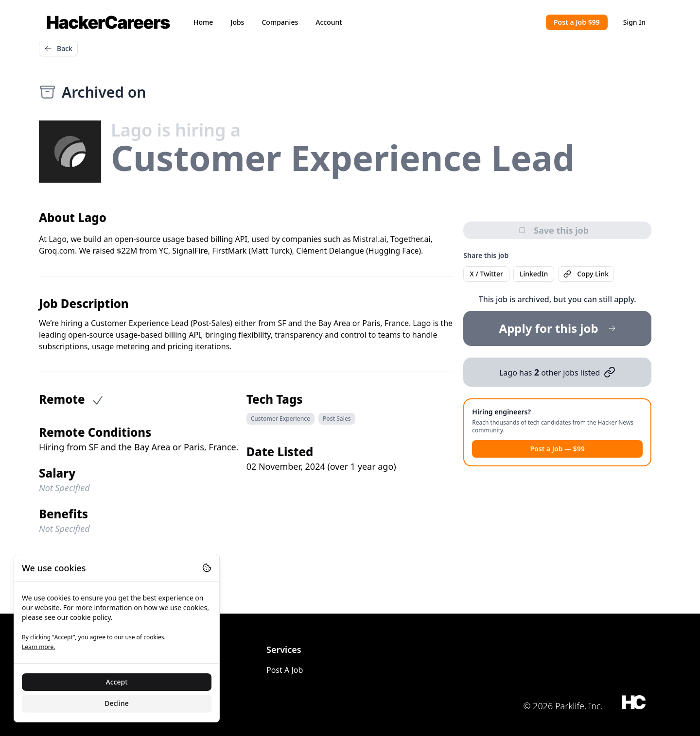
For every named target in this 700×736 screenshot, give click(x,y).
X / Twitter (486, 274)
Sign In (634, 22)
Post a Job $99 (577, 22)
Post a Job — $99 (557, 449)
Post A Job (285, 670)
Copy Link (586, 274)
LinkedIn (534, 274)
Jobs (237, 22)
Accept (117, 682)
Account (329, 22)
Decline (117, 703)
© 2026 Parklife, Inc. (563, 706)
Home (203, 22)
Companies (280, 22)
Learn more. (38, 647)
